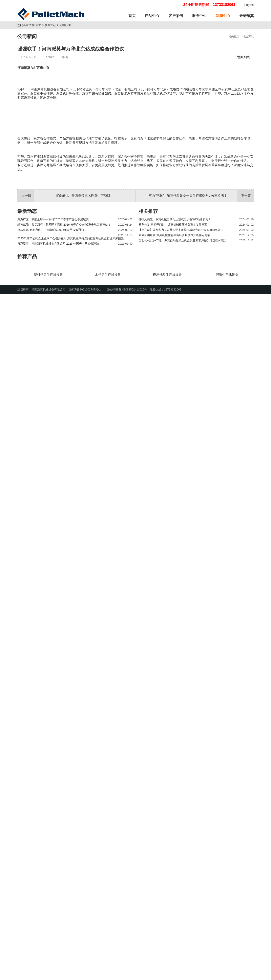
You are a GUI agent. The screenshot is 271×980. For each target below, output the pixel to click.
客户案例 (176, 16)
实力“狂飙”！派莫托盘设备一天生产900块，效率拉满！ (188, 849)
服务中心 (199, 16)
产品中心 (152, 16)
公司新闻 (65, 76)
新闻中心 (223, 16)
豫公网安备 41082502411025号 (125, 975)
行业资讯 (248, 87)
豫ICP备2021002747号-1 (85, 975)
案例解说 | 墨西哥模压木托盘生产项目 (83, 849)
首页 (132, 16)
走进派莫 (247, 16)
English (249, 5)
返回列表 (245, 108)
